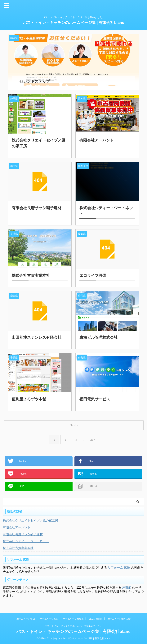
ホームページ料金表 (73, 619)
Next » (74, 421)
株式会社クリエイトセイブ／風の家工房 (30, 522)
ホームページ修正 (49, 619)
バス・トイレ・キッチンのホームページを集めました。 (73, 626)
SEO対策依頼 (96, 619)
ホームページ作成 (26, 619)
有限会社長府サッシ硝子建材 (23, 536)
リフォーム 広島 (119, 569)
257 (93, 436)
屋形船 (127, 589)
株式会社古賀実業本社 (18, 550)
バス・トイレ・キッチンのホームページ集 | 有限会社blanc (74, 23)
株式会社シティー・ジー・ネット (26, 543)
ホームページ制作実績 (119, 619)
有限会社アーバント (17, 529)
